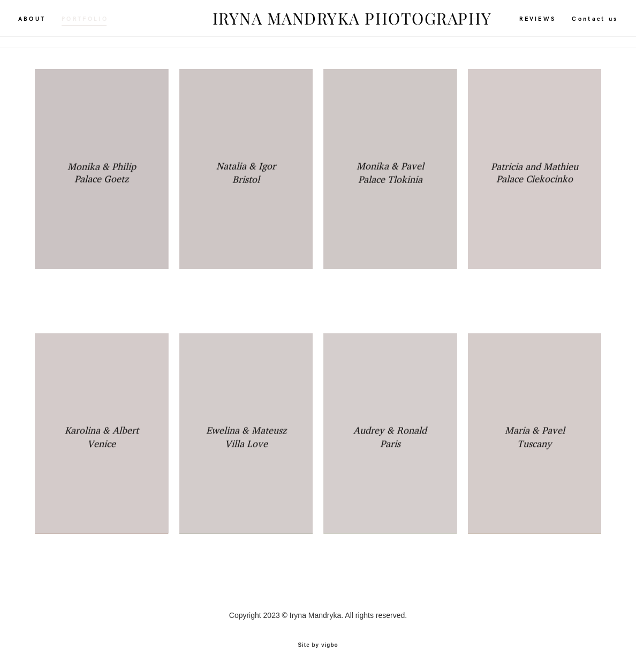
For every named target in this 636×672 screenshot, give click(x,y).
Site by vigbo (318, 644)
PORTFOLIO (102, 24)
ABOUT (49, 24)
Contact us (578, 24)
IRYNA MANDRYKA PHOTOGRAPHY (318, 24)
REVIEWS (521, 24)
